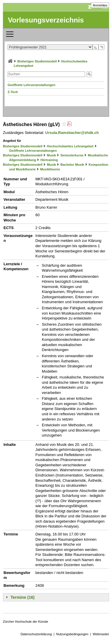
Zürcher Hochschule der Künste (26, 622)
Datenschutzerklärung (36, 634)
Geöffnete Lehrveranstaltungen (31, 85)
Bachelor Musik (72, 165)
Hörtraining (49, 160)
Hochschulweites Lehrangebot (70, 146)
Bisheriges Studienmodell (37, 61)
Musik (51, 155)
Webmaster (101, 634)
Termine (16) (23, 597)
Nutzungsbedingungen (72, 634)
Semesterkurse (72, 155)
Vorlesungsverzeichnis (46, 20)
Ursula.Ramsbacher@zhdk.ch (72, 133)
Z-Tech (13, 92)
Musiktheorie (50, 169)
